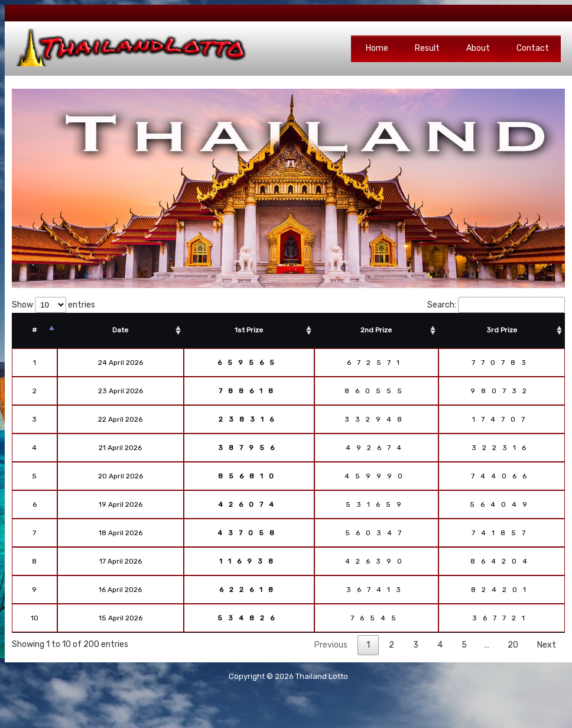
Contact (533, 48)
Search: (496, 305)
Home (377, 48)
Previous (331, 645)
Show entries (53, 305)
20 (513, 645)
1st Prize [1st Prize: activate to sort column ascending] (249, 330)
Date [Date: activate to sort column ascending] (120, 330)
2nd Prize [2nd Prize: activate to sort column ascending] (376, 330)
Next (547, 645)
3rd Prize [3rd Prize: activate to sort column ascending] (502, 330)
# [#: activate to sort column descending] (34, 330)
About (478, 48)
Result (427, 48)
